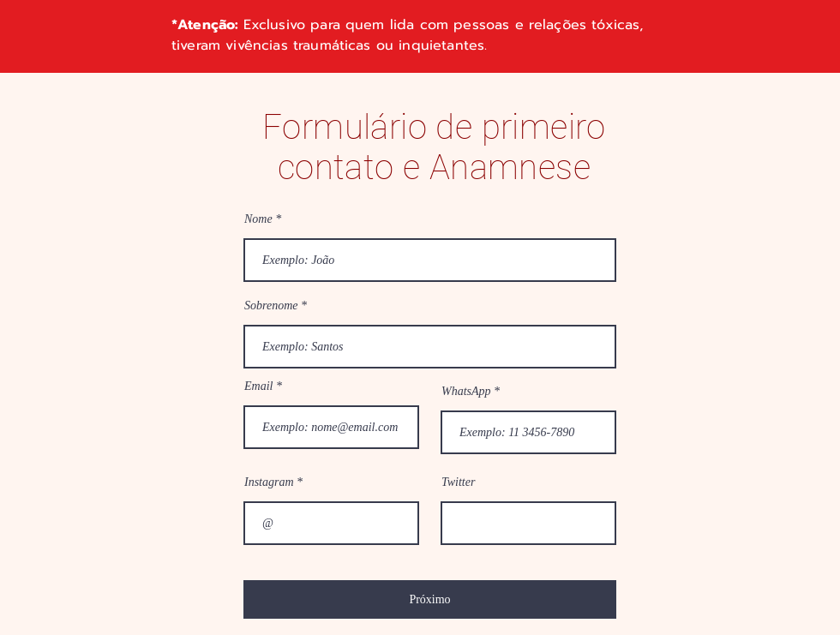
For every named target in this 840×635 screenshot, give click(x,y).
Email (258, 386)
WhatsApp (466, 392)
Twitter (458, 482)
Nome (258, 219)
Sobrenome (271, 306)
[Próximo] (430, 599)
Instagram (269, 482)
